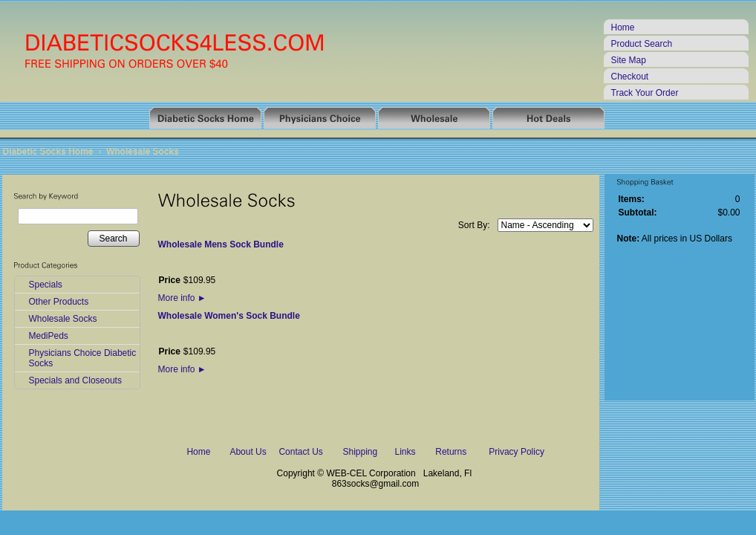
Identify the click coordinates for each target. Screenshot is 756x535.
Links (405, 452)
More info (182, 298)
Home (623, 27)
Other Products (59, 302)
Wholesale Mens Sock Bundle (221, 244)
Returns (451, 452)
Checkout (630, 77)
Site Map (629, 60)
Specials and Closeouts (75, 380)
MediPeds (49, 336)
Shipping (360, 452)
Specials (46, 285)
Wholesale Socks (143, 152)
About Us (248, 452)
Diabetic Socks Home (48, 152)
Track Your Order (645, 93)
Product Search (642, 44)
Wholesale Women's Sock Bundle (229, 316)
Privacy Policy (517, 452)
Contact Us (300, 452)
